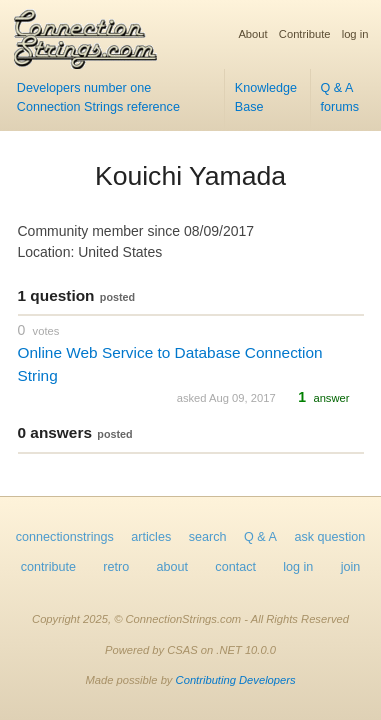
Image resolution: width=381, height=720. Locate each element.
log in (355, 34)
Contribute (305, 34)
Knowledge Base (266, 97)
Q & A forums (339, 97)
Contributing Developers (236, 680)
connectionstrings (65, 537)
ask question (330, 537)
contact (235, 567)
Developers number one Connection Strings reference (98, 97)
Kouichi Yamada (190, 176)
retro (116, 567)
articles (151, 537)
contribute (48, 567)
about (173, 567)
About (252, 34)
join (351, 567)
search (208, 537)
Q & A (260, 537)
